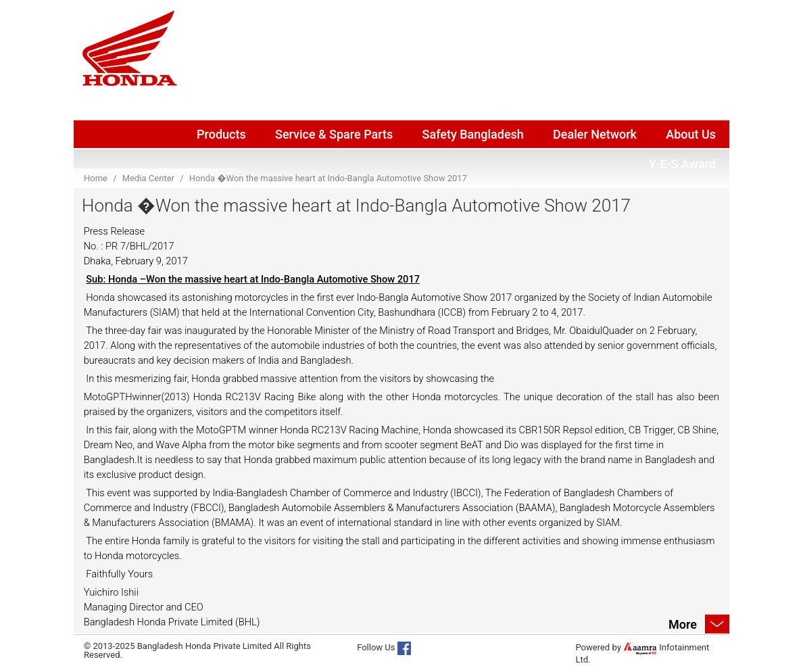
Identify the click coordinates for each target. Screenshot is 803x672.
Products (221, 134)
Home (96, 178)
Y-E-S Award (682, 164)
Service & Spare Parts (334, 134)
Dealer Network (595, 134)
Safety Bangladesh (473, 134)
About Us (691, 134)
